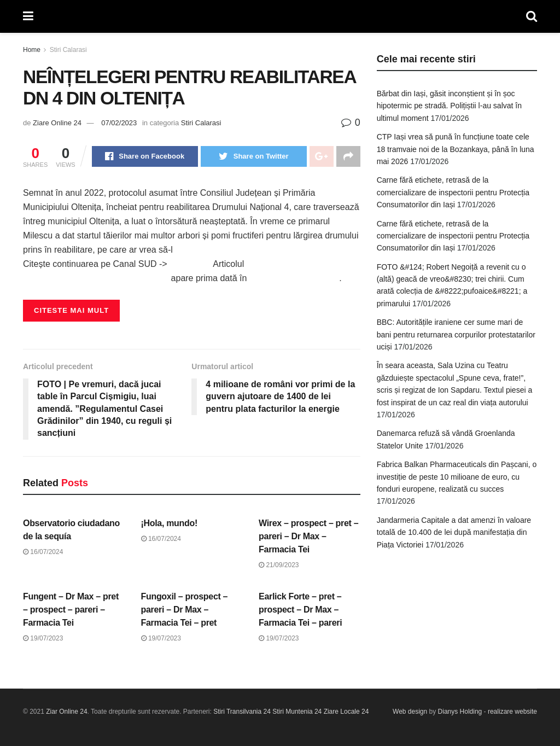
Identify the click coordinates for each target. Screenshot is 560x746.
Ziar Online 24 (66, 712)
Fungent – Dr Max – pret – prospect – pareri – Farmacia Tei (71, 610)
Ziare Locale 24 (346, 712)
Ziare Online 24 (57, 123)
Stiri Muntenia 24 (297, 712)
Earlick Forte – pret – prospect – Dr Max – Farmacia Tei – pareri (300, 610)
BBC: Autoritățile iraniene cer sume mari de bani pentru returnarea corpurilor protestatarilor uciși (456, 334)
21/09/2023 (279, 565)
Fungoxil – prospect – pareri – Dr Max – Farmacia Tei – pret (185, 610)
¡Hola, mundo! (169, 523)
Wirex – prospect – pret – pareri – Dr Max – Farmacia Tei (308, 536)
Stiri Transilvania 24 (242, 712)
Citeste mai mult (71, 310)
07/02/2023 (119, 123)
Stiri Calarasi (68, 50)
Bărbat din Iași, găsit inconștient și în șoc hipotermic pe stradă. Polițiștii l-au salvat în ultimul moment (449, 106)
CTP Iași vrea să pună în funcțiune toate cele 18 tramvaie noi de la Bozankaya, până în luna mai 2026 (456, 149)
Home (32, 50)
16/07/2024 (43, 552)
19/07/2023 (43, 638)
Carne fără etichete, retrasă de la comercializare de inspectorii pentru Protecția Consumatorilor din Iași (453, 192)
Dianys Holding (460, 712)
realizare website (512, 712)
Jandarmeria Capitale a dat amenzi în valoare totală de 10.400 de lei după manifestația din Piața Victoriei (454, 532)
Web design (410, 712)
